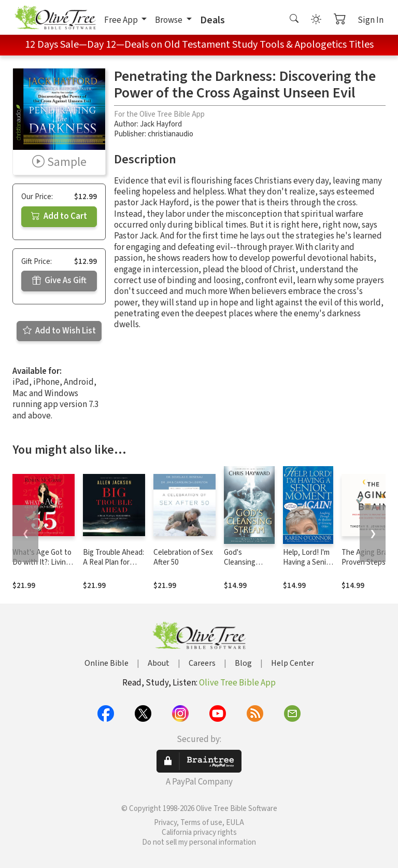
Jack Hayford (161, 124)
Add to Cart (59, 216)
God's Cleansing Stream (240, 562)
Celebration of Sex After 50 (183, 557)
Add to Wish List (59, 331)
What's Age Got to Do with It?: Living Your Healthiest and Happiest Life (42, 567)
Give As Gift (59, 281)
